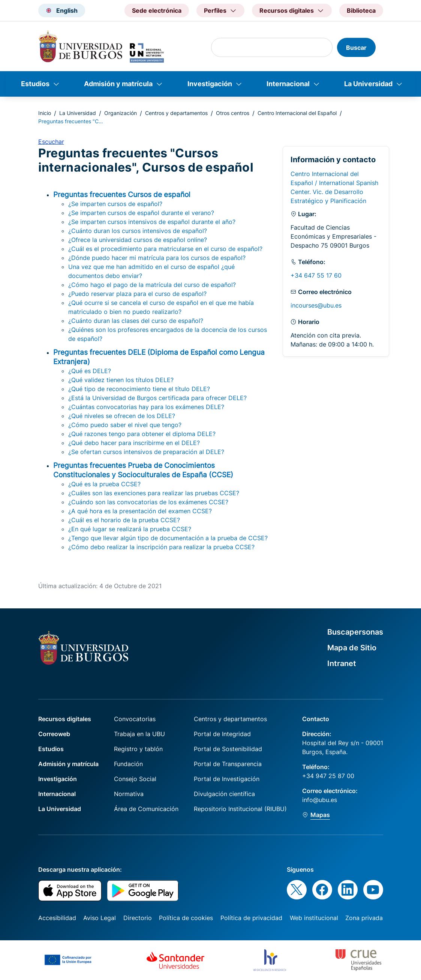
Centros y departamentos (176, 113)
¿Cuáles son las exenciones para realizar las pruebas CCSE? (154, 493)
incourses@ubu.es (316, 305)
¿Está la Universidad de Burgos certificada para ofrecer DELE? (157, 398)
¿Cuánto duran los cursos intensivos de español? (138, 231)
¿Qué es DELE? (90, 371)
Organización (121, 113)
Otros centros (233, 113)
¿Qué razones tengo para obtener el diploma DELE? (142, 434)
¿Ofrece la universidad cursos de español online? (138, 240)
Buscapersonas (355, 632)
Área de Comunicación (146, 809)
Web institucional (314, 918)
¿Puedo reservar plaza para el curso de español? (137, 294)
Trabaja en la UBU (139, 734)
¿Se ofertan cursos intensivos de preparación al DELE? (146, 452)
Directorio (138, 918)
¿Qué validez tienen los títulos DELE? (121, 380)
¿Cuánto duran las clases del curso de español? (136, 321)
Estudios (35, 84)
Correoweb (54, 734)
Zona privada (364, 918)
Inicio (45, 113)
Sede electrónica (157, 10)
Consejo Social (135, 779)
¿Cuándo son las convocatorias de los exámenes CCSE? (148, 502)
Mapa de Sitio (352, 648)
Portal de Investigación (227, 779)
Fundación (128, 764)
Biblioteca (361, 10)
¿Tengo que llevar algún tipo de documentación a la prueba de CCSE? (168, 538)
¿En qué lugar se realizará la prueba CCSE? (130, 529)
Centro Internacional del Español (297, 113)
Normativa (129, 794)
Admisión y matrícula (118, 84)
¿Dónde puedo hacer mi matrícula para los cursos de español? (157, 258)
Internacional (288, 84)
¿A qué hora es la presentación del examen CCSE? (140, 511)
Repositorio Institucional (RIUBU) (240, 809)
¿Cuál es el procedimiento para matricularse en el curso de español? (165, 249)
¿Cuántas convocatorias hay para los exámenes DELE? (146, 407)
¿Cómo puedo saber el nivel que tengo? (125, 425)
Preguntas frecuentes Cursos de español (122, 194)
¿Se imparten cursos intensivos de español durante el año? (152, 222)
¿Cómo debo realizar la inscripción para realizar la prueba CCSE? (161, 547)
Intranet (342, 663)
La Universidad (368, 84)
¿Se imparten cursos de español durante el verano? (141, 213)
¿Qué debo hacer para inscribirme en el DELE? (134, 443)
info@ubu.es (320, 800)
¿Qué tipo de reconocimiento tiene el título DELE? (139, 389)
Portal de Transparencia (228, 764)
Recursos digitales (65, 719)
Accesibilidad (57, 918)
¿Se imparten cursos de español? (115, 204)
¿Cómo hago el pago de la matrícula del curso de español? (152, 285)
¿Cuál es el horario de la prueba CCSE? (124, 520)
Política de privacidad (251, 918)
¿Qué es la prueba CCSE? (104, 484)
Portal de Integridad (222, 734)
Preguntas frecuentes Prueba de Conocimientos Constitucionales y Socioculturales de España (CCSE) (143, 470)
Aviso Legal (100, 918)
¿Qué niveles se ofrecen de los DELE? (122, 416)
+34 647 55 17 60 (316, 275)
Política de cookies (186, 918)
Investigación (210, 84)
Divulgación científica (224, 794)
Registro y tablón (138, 749)
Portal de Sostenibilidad (228, 749)
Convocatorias (135, 719)
